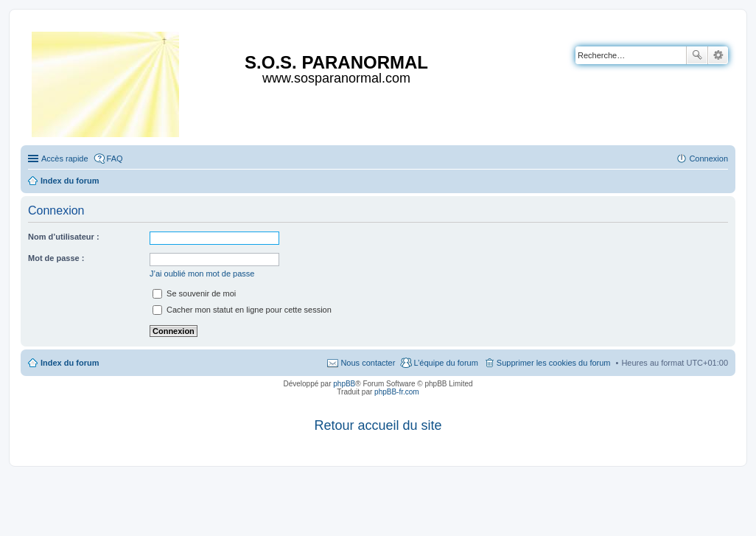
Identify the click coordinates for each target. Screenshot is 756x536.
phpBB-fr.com (397, 392)
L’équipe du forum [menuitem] (445, 363)
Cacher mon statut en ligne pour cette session (242, 310)
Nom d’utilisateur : (64, 237)
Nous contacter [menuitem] (368, 363)
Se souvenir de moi (194, 293)
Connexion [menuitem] (708, 159)
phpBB (344, 384)
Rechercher (697, 55)
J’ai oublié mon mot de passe (202, 274)
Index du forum (70, 363)
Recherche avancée (718, 55)
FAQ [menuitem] (115, 159)
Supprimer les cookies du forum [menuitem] (554, 363)
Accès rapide (65, 159)
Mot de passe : (56, 258)
